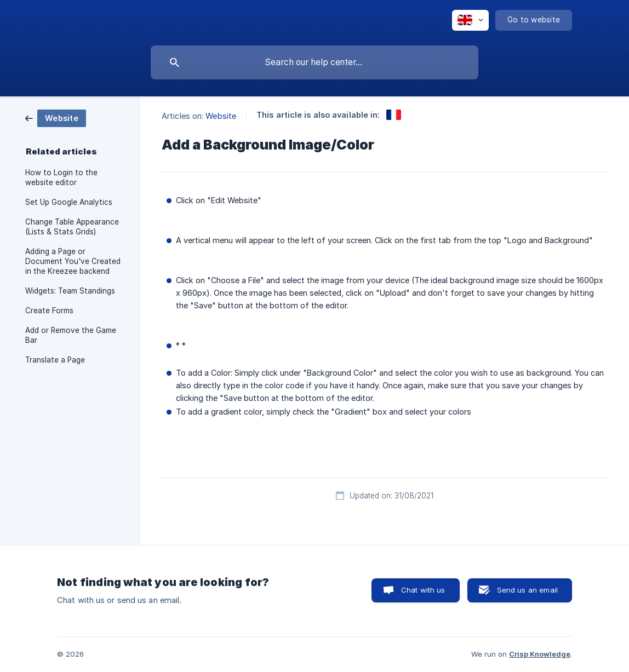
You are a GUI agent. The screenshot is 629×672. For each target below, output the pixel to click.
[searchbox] (314, 62)
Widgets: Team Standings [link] (70, 291)
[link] (56, 117)
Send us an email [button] (527, 590)
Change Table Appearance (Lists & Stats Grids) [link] (72, 227)
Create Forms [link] (49, 311)
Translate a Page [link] (55, 360)
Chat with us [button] (423, 590)
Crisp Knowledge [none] (540, 654)
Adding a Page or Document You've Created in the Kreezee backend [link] (73, 261)
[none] (470, 20)
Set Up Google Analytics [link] (69, 202)
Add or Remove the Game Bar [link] (71, 335)
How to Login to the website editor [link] (61, 177)
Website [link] (221, 116)
